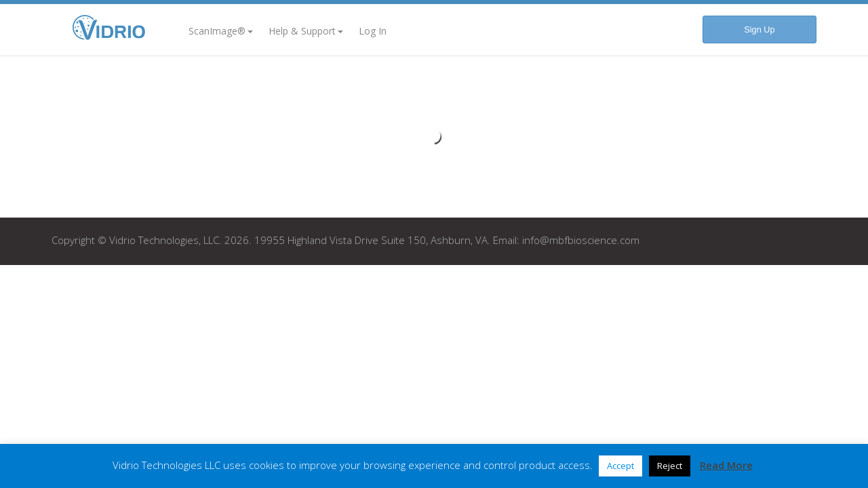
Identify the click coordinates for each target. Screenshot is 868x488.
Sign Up (759, 29)
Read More (726, 465)
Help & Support (306, 31)
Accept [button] (620, 466)
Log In (373, 31)
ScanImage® (221, 31)
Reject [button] (670, 466)
